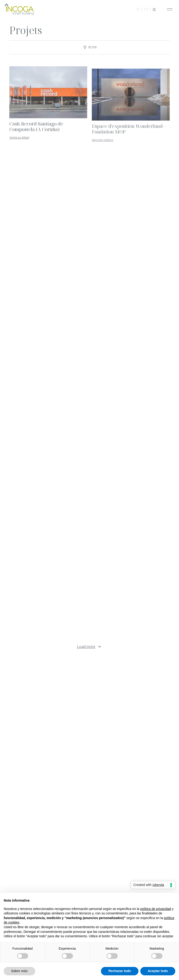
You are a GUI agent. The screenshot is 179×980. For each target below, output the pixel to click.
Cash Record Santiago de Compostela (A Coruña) (36, 129)
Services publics (103, 143)
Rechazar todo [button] (120, 971)
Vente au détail (19, 140)
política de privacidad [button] (156, 909)
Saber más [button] (19, 971)
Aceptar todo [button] (158, 971)
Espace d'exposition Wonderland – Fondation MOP (129, 132)
